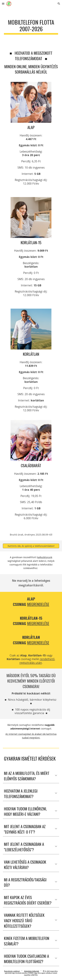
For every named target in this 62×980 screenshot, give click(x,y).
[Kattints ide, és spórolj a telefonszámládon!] (31, 546)
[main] (31, 27)
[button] (3, 4)
